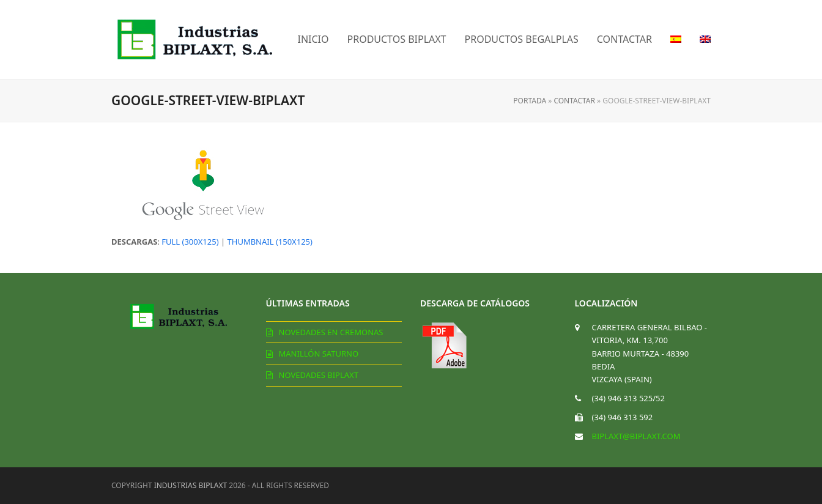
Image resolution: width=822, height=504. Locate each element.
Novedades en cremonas (331, 332)
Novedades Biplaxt (319, 375)
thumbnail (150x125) (270, 242)
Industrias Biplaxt (191, 485)
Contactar (574, 101)
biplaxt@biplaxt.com (636, 436)
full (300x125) (190, 242)
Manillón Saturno (319, 354)
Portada (530, 101)
